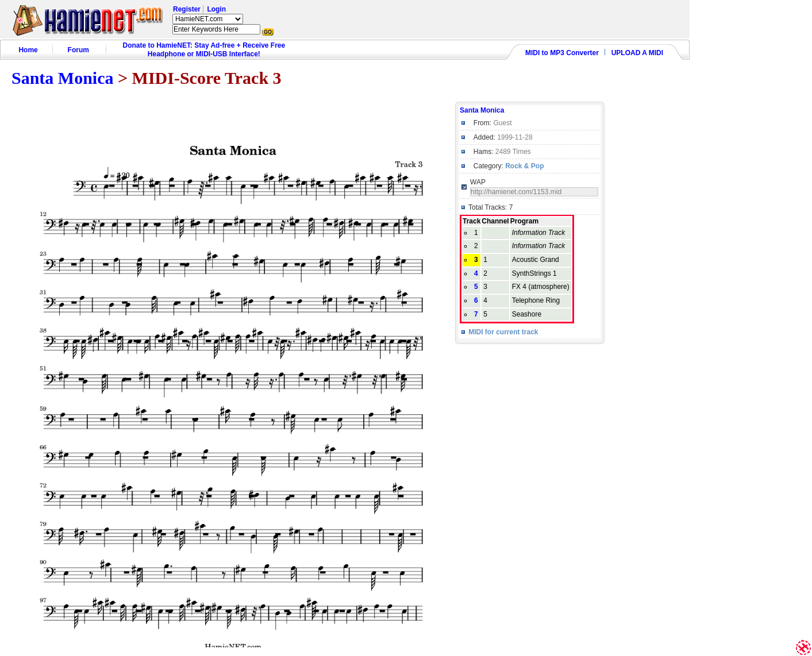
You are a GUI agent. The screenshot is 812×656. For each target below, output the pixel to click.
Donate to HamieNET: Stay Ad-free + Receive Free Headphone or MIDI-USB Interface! (204, 50)
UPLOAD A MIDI (637, 53)
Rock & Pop (524, 166)
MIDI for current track (503, 332)
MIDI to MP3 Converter (562, 53)
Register (187, 9)
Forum (78, 50)
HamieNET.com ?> (208, 19)
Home (28, 50)
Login (216, 9)
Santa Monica (63, 78)
